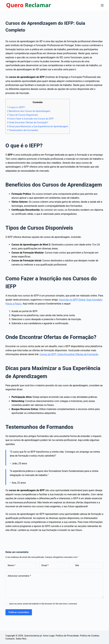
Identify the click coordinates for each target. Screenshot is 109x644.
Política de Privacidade (67, 636)
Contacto (10, 639)
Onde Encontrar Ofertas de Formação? (28, 122)
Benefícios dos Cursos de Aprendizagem (29, 111)
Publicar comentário (19, 612)
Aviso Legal (49, 636)
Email (45, 565)
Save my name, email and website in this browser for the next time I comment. (43, 604)
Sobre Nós (21, 639)
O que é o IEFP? (16, 107)
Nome (12, 565)
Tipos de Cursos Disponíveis (22, 115)
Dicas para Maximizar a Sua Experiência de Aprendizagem (38, 126)
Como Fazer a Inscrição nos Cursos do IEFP (30, 119)
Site (77, 565)
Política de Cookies (90, 636)
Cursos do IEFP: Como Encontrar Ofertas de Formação (69, 354)
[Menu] (102, 5)
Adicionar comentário (19, 576)
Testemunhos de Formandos (23, 130)
